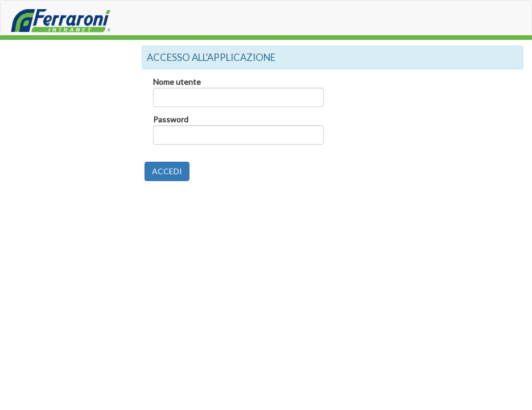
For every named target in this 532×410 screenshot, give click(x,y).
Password (171, 119)
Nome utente (177, 82)
